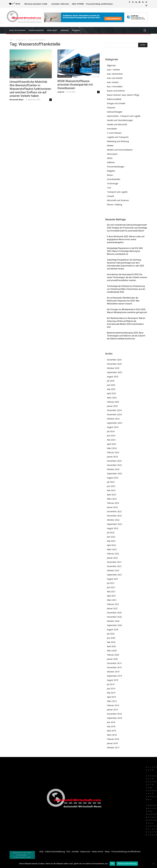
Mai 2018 (111, 726)
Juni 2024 (111, 436)
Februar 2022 (113, 554)
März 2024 (112, 448)
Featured (111, 108)
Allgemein (111, 65)
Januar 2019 (112, 710)
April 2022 (111, 545)
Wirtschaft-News (16, 100)
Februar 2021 (113, 604)
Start (11, 40)
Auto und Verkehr (65, 76)
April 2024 (111, 444)
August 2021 (113, 579)
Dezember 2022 (114, 511)
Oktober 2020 (113, 621)
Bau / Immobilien (115, 86)
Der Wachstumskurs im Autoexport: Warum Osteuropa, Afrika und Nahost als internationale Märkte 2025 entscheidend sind (126, 323)
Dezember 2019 (114, 663)
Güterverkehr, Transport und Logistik (124, 116)
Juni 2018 (111, 722)
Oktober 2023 (113, 469)
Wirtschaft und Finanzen (118, 200)
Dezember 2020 (114, 613)
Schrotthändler (114, 179)
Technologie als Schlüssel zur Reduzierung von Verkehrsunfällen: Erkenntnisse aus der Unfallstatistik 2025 (126, 289)
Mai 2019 (111, 693)
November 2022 (114, 516)
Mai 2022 (111, 541)
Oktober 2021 (113, 570)
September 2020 (114, 625)
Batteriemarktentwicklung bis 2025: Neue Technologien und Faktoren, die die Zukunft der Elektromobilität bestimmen (126, 336)
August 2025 (113, 377)
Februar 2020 (113, 655)
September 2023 (114, 473)
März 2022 (112, 549)
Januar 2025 (112, 406)
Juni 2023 (111, 486)
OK (112, 864)
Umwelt (110, 196)
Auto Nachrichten (115, 74)
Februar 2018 (113, 739)
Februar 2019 (113, 705)
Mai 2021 (111, 592)
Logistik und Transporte (118, 137)
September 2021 (114, 575)
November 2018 (114, 714)
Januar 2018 (112, 743)
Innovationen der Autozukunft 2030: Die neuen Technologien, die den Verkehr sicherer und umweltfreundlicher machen (127, 277)
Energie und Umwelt (116, 103)
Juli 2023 (111, 482)
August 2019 (113, 680)
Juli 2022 (111, 533)
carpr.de (61, 92)
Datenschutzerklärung (127, 864)
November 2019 (114, 667)
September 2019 (114, 676)
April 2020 (111, 646)
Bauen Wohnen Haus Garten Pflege (123, 95)
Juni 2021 (111, 587)
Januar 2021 (112, 608)
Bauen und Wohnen (116, 91)
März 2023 (112, 499)
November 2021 (114, 566)
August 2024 (113, 427)
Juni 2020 (111, 638)
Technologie (113, 183)
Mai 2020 (111, 642)
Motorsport (112, 154)
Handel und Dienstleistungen (120, 120)
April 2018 (111, 731)
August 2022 (113, 528)
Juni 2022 (111, 537)
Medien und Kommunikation (120, 150)
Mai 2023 (111, 490)
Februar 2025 (113, 402)
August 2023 (113, 478)
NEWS (110, 158)
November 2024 (114, 414)
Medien (110, 146)
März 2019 (112, 701)
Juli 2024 (111, 431)
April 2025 (111, 393)
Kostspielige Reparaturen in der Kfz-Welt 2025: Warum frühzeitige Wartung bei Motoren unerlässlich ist (125, 251)
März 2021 (112, 600)
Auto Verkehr (113, 82)
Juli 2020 (111, 634)
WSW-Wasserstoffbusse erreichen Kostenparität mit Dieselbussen (75, 85)
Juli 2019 (111, 684)
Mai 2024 (111, 440)
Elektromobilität (114, 99)
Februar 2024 (113, 452)
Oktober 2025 (113, 368)
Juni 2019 (111, 688)
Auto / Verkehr (16, 77)
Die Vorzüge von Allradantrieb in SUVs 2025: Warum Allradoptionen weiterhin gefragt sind (127, 311)
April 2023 (111, 495)
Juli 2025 (111, 381)
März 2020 (112, 651)
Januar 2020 (112, 659)
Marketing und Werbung (118, 141)
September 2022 (114, 524)
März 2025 (112, 398)
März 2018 (112, 735)
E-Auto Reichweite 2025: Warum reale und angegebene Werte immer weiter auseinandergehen (126, 239)
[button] (145, 30)
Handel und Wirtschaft (117, 124)
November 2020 (114, 617)
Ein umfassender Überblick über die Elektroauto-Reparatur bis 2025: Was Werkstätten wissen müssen (123, 301)
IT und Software (114, 133)
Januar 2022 (112, 558)
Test (109, 188)
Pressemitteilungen (116, 167)
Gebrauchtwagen (115, 112)
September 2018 (114, 718)
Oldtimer (111, 162)
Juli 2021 (111, 583)
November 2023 (114, 465)
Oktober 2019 (113, 672)
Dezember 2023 (114, 461)
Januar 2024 (112, 457)
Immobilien (112, 129)
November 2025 (114, 364)
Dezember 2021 (114, 562)
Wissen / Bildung (114, 205)
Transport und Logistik (117, 192)
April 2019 (111, 697)
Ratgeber (111, 171)
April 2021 (111, 596)
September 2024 (114, 423)
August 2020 (113, 629)
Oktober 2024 (113, 419)
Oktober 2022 (113, 520)
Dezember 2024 (114, 410)
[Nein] (153, 864)
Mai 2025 (111, 389)
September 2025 (114, 372)
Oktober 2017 (113, 748)
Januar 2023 (112, 507)
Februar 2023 (113, 503)
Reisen (110, 175)
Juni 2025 (111, 385)
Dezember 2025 (114, 360)
